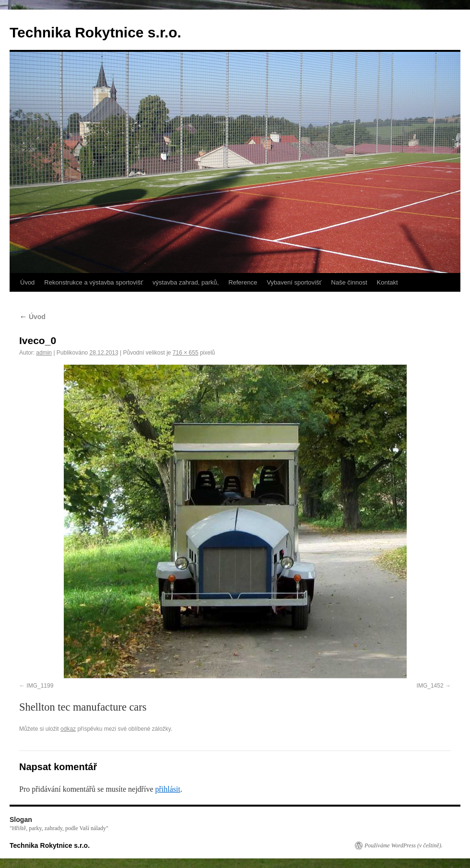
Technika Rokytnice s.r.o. (95, 32)
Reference (243, 282)
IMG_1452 (430, 686)
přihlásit (167, 789)
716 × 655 (186, 353)
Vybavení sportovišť (294, 282)
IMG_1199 (40, 686)
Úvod (27, 282)
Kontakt (388, 282)
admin (44, 353)
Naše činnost (349, 282)
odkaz (68, 729)
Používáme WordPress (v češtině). (404, 845)
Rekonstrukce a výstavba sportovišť (94, 282)
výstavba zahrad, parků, (186, 282)
